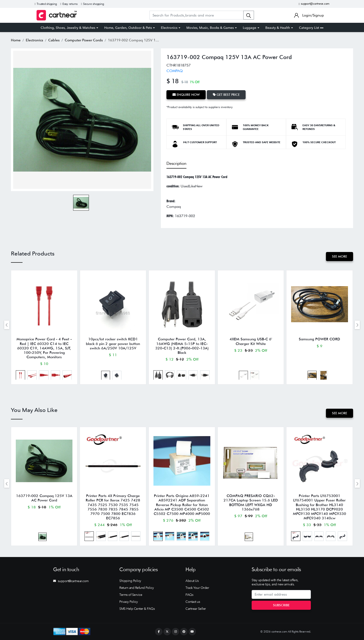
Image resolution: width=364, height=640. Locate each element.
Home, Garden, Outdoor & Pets (128, 28)
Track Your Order (197, 588)
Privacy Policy (128, 602)
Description (176, 163)
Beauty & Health (278, 28)
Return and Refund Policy (136, 588)
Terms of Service (131, 595)
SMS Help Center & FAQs (137, 609)
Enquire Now (186, 95)
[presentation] (7, 325)
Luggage (250, 28)
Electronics (169, 28)
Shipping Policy (130, 581)
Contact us (193, 602)
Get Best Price (226, 95)
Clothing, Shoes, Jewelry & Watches (68, 28)
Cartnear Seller (196, 609)
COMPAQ (175, 71)
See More (340, 256)
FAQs (189, 595)
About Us (192, 581)
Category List (311, 28)
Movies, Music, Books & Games (210, 28)
